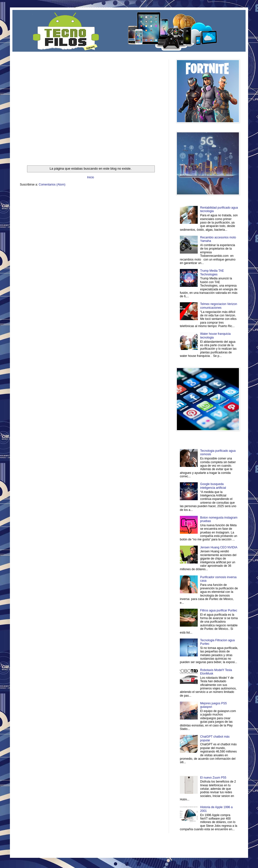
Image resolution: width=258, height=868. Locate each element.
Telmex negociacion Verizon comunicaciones (219, 306)
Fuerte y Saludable (71, 200)
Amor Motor (151, 205)
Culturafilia (138, 205)
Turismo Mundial (72, 205)
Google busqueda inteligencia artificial (213, 486)
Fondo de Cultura (123, 196)
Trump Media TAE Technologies (212, 272)
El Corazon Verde (122, 205)
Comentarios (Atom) (52, 185)
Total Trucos (89, 200)
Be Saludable (47, 196)
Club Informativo (104, 196)
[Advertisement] (47, 106)
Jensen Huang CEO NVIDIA (219, 547)
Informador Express (83, 196)
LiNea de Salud (63, 196)
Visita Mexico (104, 205)
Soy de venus (53, 200)
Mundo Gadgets (119, 200)
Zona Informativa (29, 196)
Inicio (91, 177)
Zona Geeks (140, 196)
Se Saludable (89, 205)
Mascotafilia (34, 205)
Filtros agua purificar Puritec (219, 610)
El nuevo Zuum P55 (213, 778)
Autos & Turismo (137, 200)
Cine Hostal (103, 200)
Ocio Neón (39, 200)
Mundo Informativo (51, 205)
